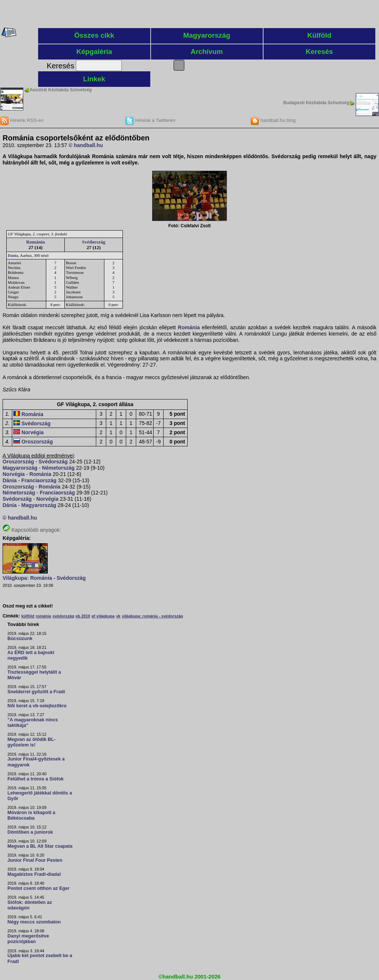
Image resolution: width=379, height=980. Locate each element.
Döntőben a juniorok (30, 832)
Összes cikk (94, 35)
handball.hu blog (273, 120)
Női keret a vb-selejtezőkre (37, 706)
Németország (58, 468)
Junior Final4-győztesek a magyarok (36, 762)
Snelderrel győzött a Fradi (36, 692)
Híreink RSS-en (22, 120)
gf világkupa (103, 616)
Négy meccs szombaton (34, 922)
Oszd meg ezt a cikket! (28, 606)
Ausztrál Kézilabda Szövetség (61, 90)
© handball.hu (86, 145)
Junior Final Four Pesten (35, 860)
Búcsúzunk (20, 639)
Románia (36, 242)
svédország (63, 616)
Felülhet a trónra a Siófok (36, 779)
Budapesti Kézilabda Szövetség (316, 103)
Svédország (94, 242)
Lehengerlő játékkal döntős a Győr (40, 796)
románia (43, 616)
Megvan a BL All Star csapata (40, 846)
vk (118, 616)
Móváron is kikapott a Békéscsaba (31, 815)
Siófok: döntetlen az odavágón (30, 905)
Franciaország (39, 480)
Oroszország (37, 442)
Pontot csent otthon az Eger (38, 888)
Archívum (207, 52)
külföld (28, 616)
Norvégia (33, 432)
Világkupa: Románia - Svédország (44, 578)
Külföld (319, 35)
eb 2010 (83, 616)
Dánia (13, 255)
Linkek (94, 79)
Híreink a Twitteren (150, 120)
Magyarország (207, 35)
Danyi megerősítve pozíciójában (28, 939)
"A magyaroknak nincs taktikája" (33, 723)
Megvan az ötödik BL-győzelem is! (31, 742)
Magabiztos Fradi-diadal (34, 874)
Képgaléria (94, 52)
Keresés (319, 52)
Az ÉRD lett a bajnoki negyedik (31, 655)
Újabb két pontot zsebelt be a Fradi (40, 958)
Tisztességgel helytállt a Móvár (34, 675)
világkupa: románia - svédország (152, 616)
